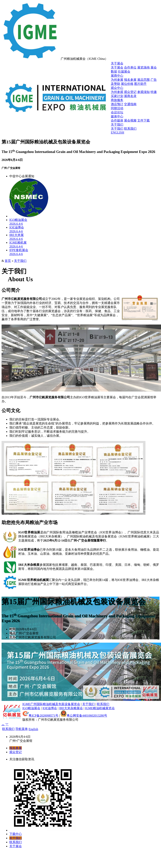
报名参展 (130, 80)
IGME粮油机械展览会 (100, 708)
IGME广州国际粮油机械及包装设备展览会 (51, 704)
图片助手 (140, 84)
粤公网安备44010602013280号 (84, 716)
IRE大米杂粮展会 (71, 708)
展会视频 (130, 120)
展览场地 (143, 67)
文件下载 (143, 120)
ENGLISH (117, 132)
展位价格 (127, 84)
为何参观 (117, 92)
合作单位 (130, 67)
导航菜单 (22, 729)
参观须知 (143, 92)
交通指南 (130, 104)
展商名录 (130, 96)
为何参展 (117, 80)
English (33, 729)
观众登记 (130, 92)
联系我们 (130, 129)
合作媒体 (117, 120)
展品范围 (143, 80)
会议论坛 (117, 112)
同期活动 (117, 108)
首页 (8, 261)
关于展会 (117, 63)
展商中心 (117, 76)
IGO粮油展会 (31, 708)
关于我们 (117, 125)
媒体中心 (117, 116)
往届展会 (124, 72)
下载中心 (16, 834)
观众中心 (117, 88)
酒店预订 (117, 104)
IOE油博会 (50, 708)
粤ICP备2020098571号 (40, 716)
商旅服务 (117, 100)
